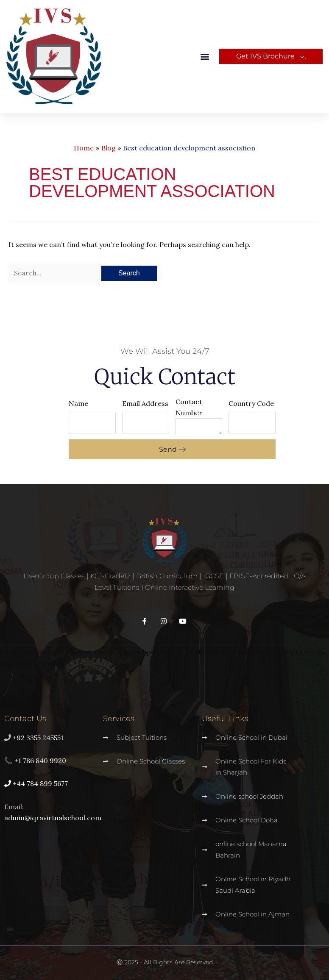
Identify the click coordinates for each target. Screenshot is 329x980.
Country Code (251, 403)
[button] (205, 57)
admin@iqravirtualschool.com (53, 818)
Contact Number (189, 407)
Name (78, 403)
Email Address (145, 403)
